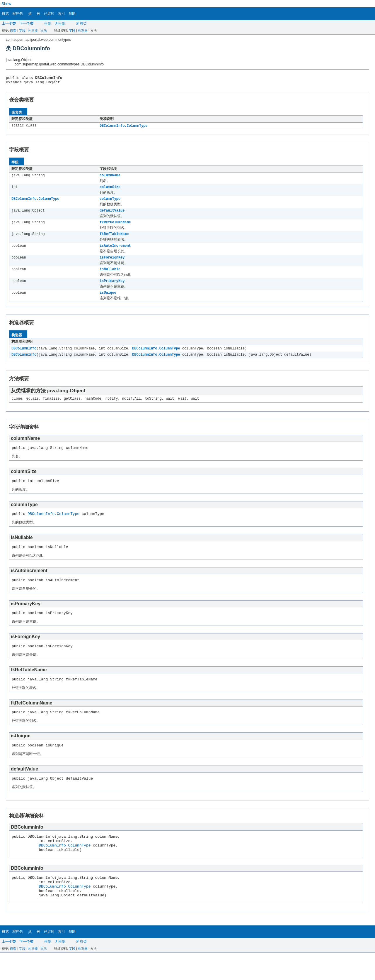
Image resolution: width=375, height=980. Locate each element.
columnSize (110, 190)
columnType (110, 202)
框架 (48, 23)
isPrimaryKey (112, 289)
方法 (44, 31)
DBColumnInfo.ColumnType (123, 128)
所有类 (81, 23)
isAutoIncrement (115, 252)
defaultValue (112, 215)
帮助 (72, 13)
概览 (5, 13)
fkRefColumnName (115, 227)
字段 (22, 31)
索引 (62, 13)
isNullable (110, 276)
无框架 (60, 23)
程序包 (18, 13)
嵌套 (13, 31)
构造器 (33, 31)
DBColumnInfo (24, 357)
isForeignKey (112, 264)
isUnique (108, 301)
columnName (110, 178)
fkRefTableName (114, 239)
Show (6, 4)
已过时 (49, 13)
